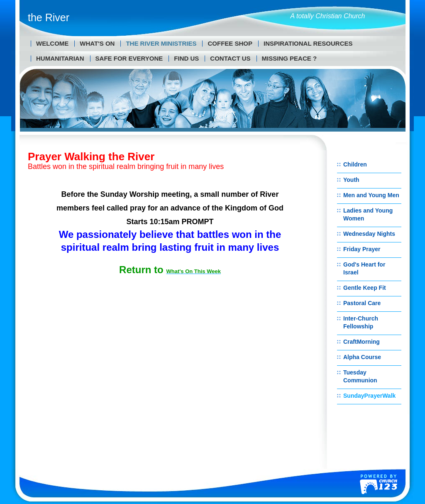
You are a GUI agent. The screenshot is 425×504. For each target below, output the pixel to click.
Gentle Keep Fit (365, 288)
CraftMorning (361, 342)
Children (355, 164)
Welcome (52, 43)
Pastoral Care (362, 303)
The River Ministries (161, 43)
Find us (186, 58)
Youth (351, 180)
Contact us (230, 58)
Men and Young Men (371, 195)
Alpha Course (362, 357)
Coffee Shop (230, 43)
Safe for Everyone (129, 58)
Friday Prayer (362, 249)
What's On (97, 43)
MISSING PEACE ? (289, 58)
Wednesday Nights (369, 234)
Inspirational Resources (308, 43)
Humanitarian (60, 58)
